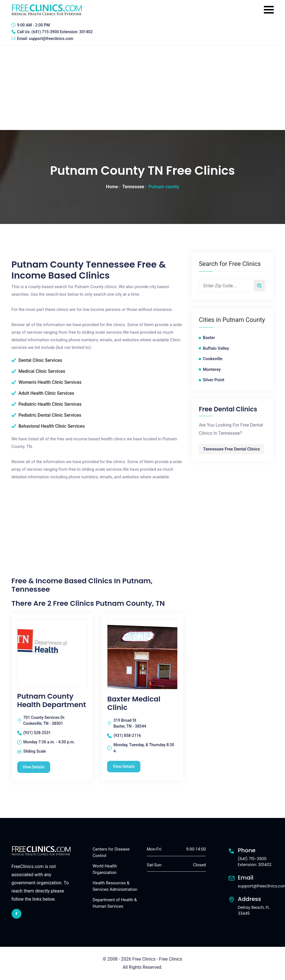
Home (112, 187)
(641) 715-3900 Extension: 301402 (62, 32)
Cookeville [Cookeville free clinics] (212, 359)
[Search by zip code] (259, 286)
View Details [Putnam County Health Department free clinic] (34, 767)
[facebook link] (16, 914)
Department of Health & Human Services (115, 903)
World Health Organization (105, 869)
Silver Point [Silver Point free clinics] (213, 380)
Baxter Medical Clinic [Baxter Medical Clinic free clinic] (134, 703)
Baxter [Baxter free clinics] (209, 338)
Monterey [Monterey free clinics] (212, 369)
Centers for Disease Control (111, 852)
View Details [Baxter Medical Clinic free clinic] (124, 766)
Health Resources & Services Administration (115, 886)
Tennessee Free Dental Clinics (231, 449)
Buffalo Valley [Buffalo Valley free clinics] (216, 348)
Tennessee (133, 187)
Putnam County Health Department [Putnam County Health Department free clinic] (52, 701)
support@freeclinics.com (51, 39)
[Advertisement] (143, 88)
